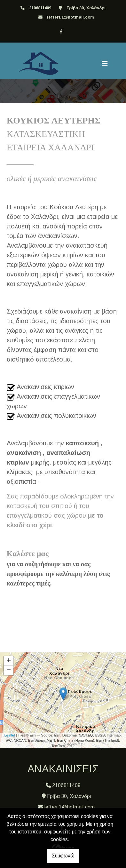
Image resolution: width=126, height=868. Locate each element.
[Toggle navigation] (105, 63)
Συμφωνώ (63, 856)
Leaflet (10, 735)
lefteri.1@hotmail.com (71, 17)
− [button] (9, 671)
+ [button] (9, 661)
